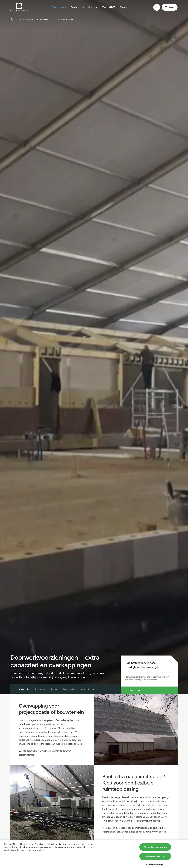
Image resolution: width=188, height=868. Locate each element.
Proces (54, 689)
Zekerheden (69, 689)
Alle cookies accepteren (155, 847)
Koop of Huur (88, 689)
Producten (77, 7)
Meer (170, 7)
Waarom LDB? (108, 7)
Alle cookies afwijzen (155, 856)
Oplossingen (59, 7)
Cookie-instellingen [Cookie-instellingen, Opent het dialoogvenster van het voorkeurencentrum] (154, 864)
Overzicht (24, 689)
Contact (124, 7)
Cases (93, 7)
